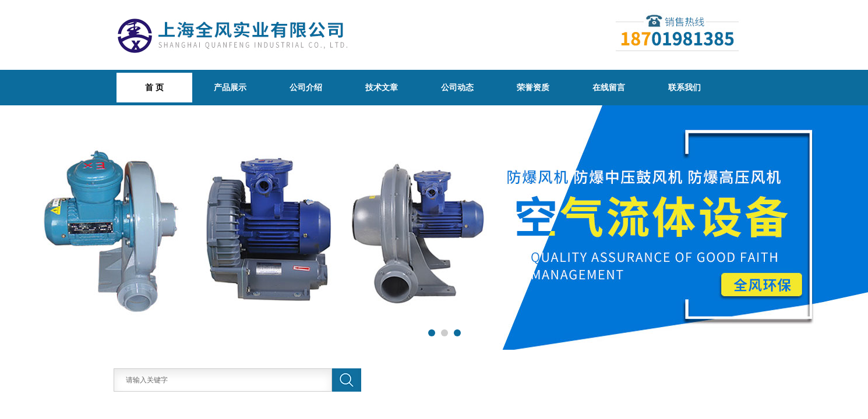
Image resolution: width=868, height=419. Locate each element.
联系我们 (684, 87)
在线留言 (609, 87)
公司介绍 (306, 87)
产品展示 (230, 87)
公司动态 (457, 87)
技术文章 (382, 87)
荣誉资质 (533, 87)
